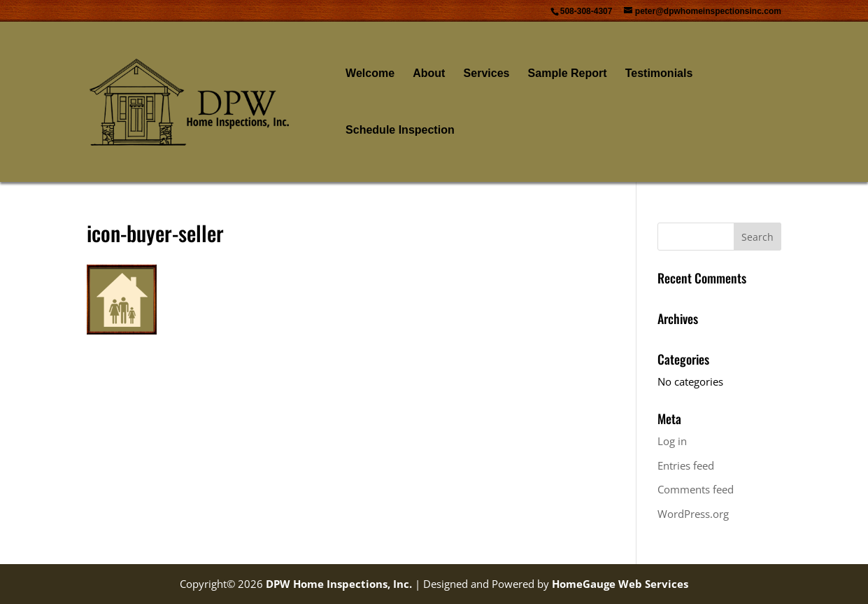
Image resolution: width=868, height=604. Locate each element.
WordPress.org (693, 514)
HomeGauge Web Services (620, 584)
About (429, 74)
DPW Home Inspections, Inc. (339, 584)
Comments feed (696, 489)
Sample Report (568, 74)
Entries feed (686, 465)
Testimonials (659, 74)
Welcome (370, 74)
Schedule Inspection (400, 131)
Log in (672, 441)
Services (487, 74)
